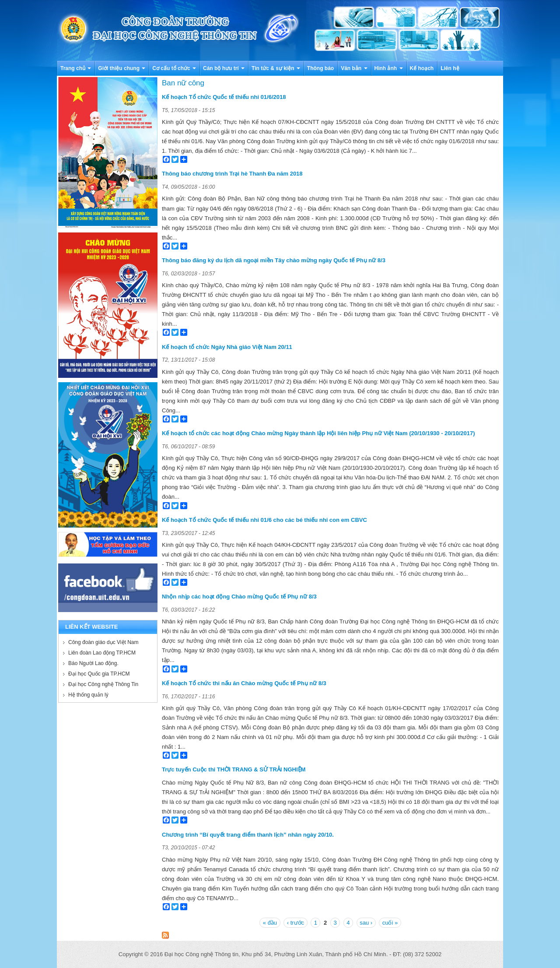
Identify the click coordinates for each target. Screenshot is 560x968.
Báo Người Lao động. (93, 663)
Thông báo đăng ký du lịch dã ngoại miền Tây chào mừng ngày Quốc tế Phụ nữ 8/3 (274, 260)
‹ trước (296, 923)
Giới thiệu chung (122, 68)
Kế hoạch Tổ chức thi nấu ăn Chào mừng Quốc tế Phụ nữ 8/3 (244, 683)
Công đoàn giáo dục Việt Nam (103, 642)
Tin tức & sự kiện (276, 68)
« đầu (270, 923)
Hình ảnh (389, 68)
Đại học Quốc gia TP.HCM (99, 674)
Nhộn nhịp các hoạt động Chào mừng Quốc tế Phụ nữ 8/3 (239, 597)
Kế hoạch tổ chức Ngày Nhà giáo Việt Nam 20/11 (227, 347)
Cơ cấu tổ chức (174, 68)
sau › (366, 923)
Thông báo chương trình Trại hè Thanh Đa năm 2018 (232, 174)
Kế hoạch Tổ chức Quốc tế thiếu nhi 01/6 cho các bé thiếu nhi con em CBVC (264, 520)
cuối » (390, 923)
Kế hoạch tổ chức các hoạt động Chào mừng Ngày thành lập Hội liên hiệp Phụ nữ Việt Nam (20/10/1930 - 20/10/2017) (318, 433)
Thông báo (320, 68)
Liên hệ (450, 68)
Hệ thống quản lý (88, 695)
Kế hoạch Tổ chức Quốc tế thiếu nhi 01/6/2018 (224, 97)
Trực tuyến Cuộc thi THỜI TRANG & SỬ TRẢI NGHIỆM (234, 769)
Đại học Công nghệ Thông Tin (103, 684)
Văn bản (354, 68)
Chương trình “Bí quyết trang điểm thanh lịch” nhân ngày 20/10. (248, 835)
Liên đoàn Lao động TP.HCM (102, 653)
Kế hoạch (422, 68)
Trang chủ (76, 68)
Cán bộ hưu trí (224, 68)
